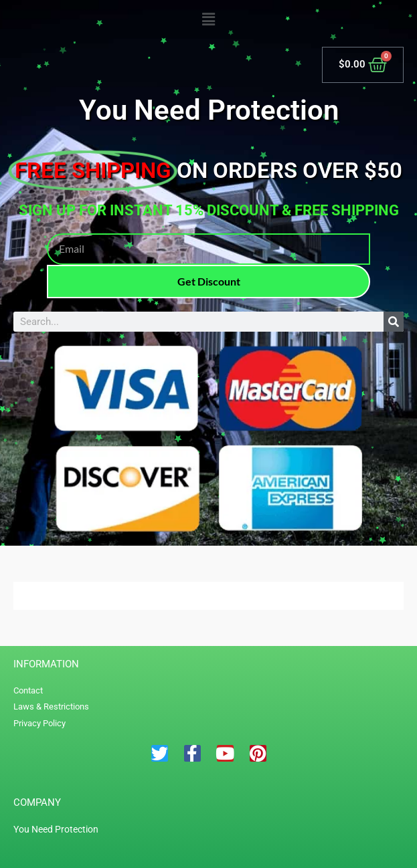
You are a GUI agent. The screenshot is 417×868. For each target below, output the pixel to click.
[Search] (394, 322)
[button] (208, 20)
